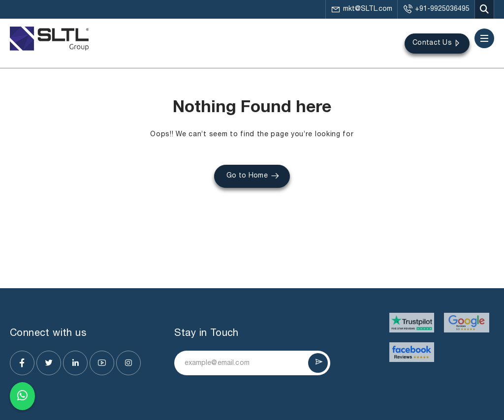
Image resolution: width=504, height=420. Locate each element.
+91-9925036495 (436, 9)
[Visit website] (412, 323)
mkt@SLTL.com (362, 9)
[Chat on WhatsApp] (22, 396)
